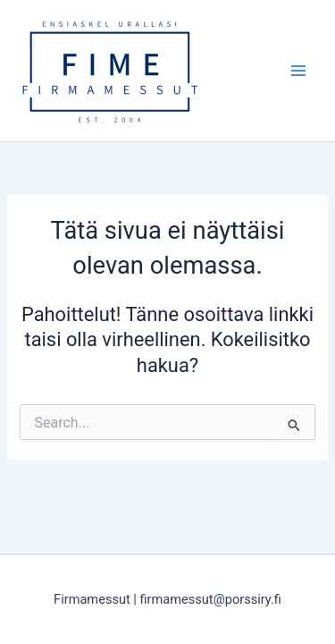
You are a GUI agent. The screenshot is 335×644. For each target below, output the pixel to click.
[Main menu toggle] (298, 71)
